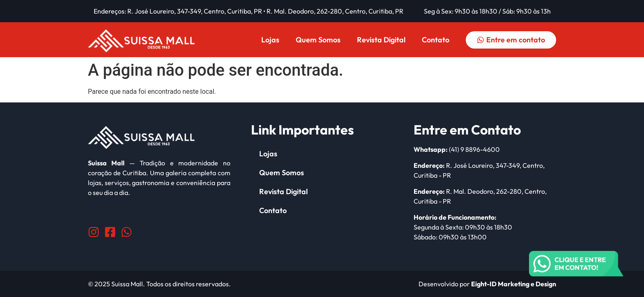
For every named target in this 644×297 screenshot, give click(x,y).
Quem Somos (318, 40)
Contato (436, 40)
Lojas (270, 40)
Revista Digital (381, 40)
